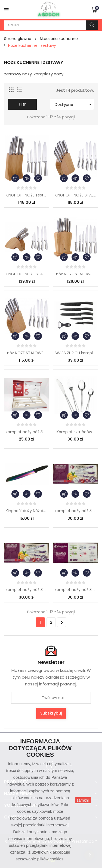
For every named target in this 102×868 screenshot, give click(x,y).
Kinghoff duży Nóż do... (27, 511)
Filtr (22, 104)
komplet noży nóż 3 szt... (27, 432)
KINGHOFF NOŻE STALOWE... (76, 195)
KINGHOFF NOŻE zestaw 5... (27, 195)
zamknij (83, 800)
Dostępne (74, 104)
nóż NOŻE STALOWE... (75, 274)
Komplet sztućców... (75, 432)
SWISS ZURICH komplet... (76, 353)
